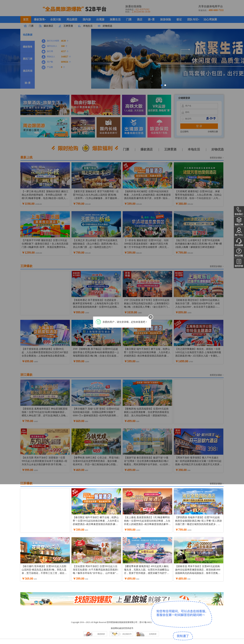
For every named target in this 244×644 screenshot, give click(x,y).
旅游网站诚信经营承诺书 (122, 628)
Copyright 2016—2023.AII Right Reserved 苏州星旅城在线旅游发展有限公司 (104, 622)
